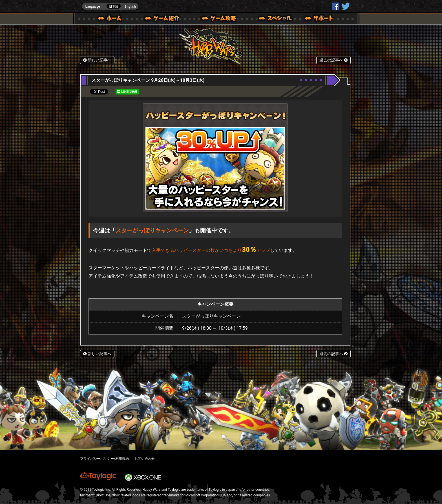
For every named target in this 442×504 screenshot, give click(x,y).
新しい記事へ (97, 60)
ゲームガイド (216, 19)
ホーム (112, 19)
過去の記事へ (333, 60)
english (110, 6)
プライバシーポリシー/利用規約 (104, 459)
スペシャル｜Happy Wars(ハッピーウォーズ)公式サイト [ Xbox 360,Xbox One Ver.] (268, 19)
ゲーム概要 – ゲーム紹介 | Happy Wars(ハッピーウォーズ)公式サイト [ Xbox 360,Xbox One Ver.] (164, 19)
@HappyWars (345, 6)
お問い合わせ (145, 459)
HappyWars (336, 6)
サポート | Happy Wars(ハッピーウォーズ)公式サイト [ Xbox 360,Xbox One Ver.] (319, 19)
